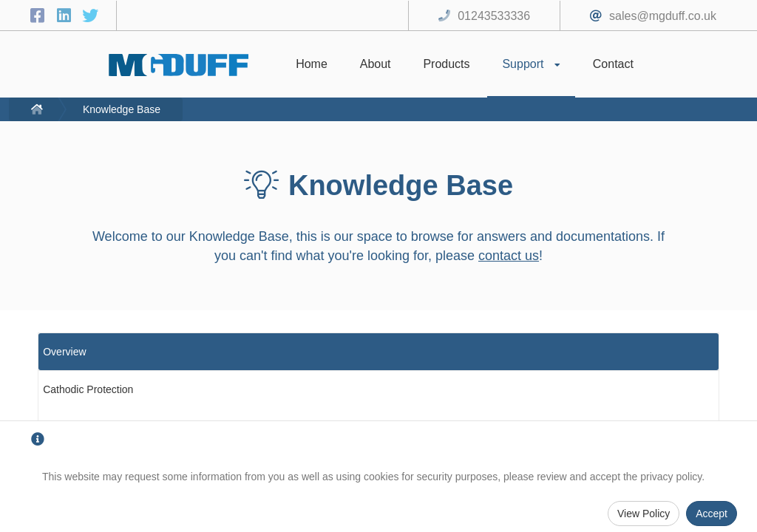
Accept (712, 514)
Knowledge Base (122, 109)
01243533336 (494, 16)
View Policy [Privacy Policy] (644, 514)
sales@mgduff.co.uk (663, 16)
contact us (509, 256)
